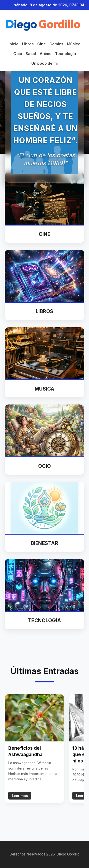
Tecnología (66, 54)
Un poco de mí (44, 63)
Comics (56, 44)
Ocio (18, 54)
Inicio (14, 44)
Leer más (20, 796)
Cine (42, 44)
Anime (46, 54)
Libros (28, 44)
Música (74, 44)
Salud (31, 54)
